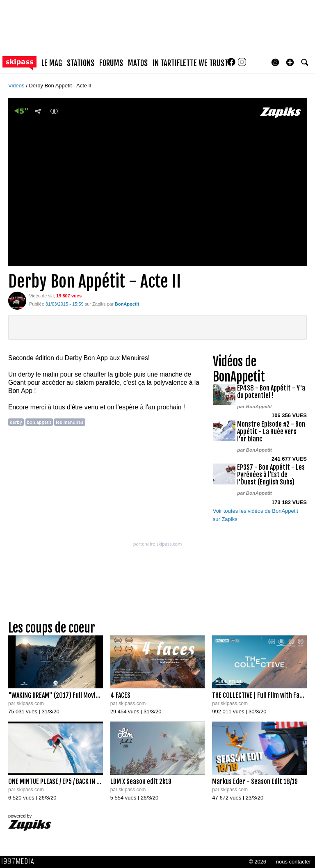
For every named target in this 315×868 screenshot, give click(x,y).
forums (111, 63)
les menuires (70, 422)
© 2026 (258, 862)
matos (138, 63)
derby (16, 422)
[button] (290, 62)
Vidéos (17, 86)
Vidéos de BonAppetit (239, 369)
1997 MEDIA (20, 861)
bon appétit (39, 422)
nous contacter (293, 862)
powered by (30, 822)
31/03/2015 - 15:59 (65, 304)
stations (81, 63)
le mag (52, 63)
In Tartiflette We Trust (190, 63)
